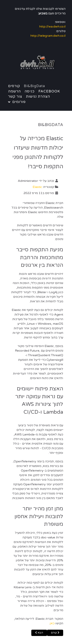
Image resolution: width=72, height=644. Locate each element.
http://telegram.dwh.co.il (48, 36)
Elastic (37, 187)
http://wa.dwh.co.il (52, 27)
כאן (52, 623)
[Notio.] (36, 63)
